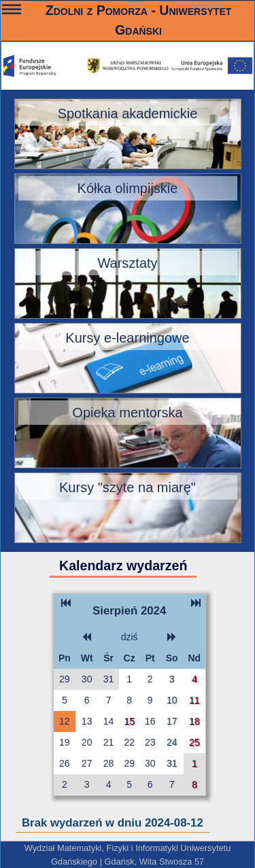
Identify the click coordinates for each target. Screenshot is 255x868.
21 (109, 742)
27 (87, 763)
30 (87, 679)
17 (172, 721)
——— (12, 11)
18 (194, 721)
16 (150, 721)
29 (65, 679)
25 (194, 742)
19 (65, 742)
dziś (130, 637)
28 (109, 763)
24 (172, 742)
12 (65, 721)
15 (129, 721)
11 (194, 700)
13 (87, 721)
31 (109, 679)
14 (109, 721)
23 (150, 742)
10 (172, 700)
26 (65, 763)
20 (87, 742)
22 (129, 742)
